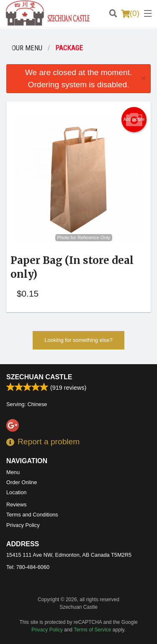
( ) (130, 13)
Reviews (16, 505)
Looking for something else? (78, 340)
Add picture (134, 120)
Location (16, 492)
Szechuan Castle (39, 377)
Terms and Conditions (32, 515)
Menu (13, 472)
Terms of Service (92, 630)
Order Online (22, 482)
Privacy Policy (23, 525)
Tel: (28, 567)
